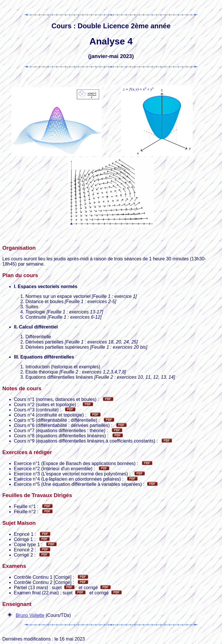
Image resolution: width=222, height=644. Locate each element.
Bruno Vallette (30, 615)
